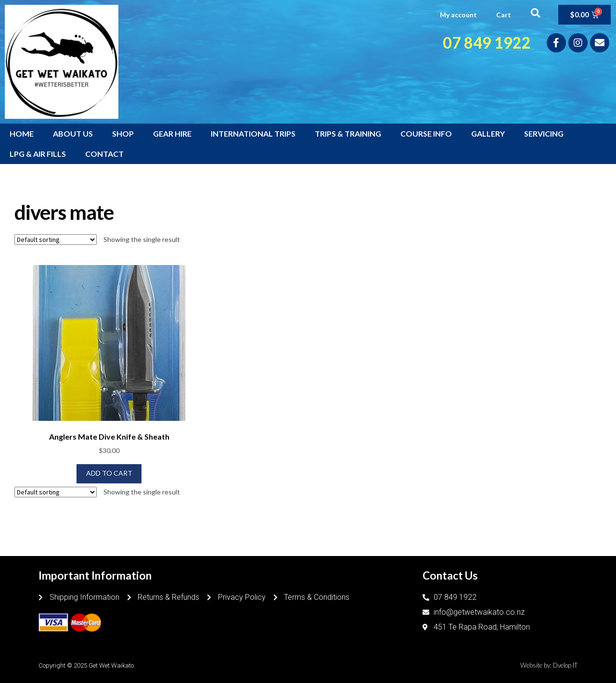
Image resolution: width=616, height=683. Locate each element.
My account (458, 15)
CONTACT (104, 154)
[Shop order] (56, 240)
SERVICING (544, 133)
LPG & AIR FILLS (38, 154)
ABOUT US (73, 133)
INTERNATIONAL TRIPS (253, 133)
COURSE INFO (426, 133)
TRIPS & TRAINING (348, 133)
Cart (504, 15)
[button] (535, 13)
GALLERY (488, 133)
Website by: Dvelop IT (549, 665)
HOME (22, 133)
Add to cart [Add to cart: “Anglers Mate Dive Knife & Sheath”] (109, 473)
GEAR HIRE (172, 133)
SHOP (123, 133)
